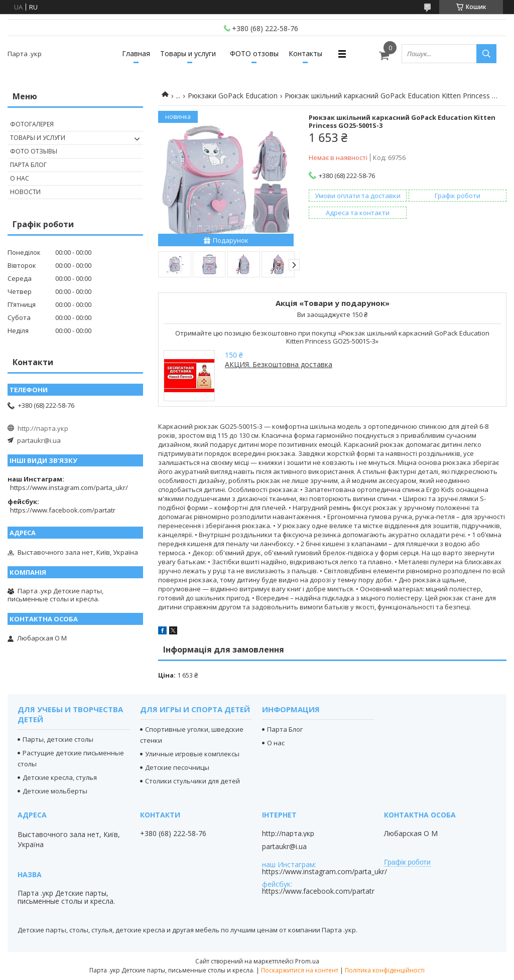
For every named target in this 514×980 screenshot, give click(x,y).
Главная (136, 53)
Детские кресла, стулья (60, 777)
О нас (20, 178)
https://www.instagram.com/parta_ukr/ (69, 487)
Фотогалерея (32, 124)
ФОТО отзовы (254, 53)
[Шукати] (486, 54)
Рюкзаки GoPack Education (233, 96)
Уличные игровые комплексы (192, 754)
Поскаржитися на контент (300, 970)
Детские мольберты (55, 791)
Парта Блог (28, 165)
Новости (25, 192)
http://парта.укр (43, 428)
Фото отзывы (34, 151)
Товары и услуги (188, 53)
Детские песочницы (177, 767)
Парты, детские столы (58, 739)
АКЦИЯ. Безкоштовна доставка (279, 364)
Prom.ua (307, 961)
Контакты (305, 53)
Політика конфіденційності (385, 970)
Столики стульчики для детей (192, 781)
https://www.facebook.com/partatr (63, 510)
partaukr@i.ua (39, 440)
